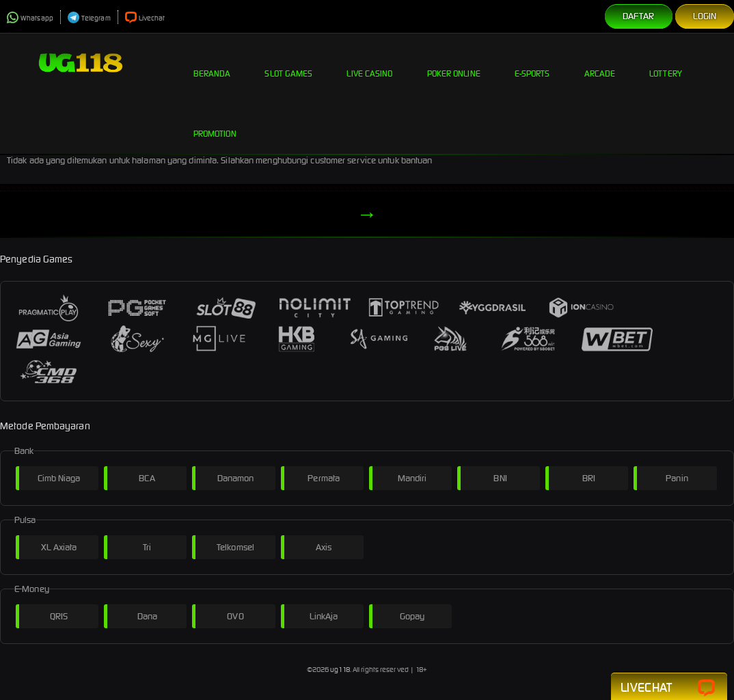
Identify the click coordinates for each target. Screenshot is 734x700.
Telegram (89, 18)
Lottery (666, 63)
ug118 (340, 670)
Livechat (145, 18)
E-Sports (532, 63)
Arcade (600, 63)
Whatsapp (30, 18)
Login (705, 16)
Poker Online (454, 63)
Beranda (212, 63)
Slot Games (288, 63)
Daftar (639, 16)
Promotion (215, 123)
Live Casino (369, 63)
